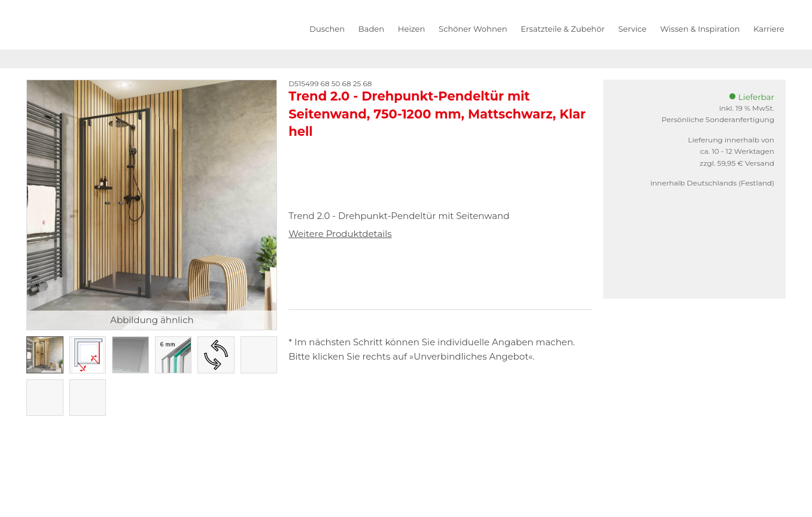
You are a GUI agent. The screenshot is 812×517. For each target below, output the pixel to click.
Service (632, 29)
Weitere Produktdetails (340, 234)
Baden (371, 29)
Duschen (327, 29)
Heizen (411, 29)
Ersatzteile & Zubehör (562, 29)
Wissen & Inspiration (700, 29)
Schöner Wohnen (473, 29)
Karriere (769, 29)
